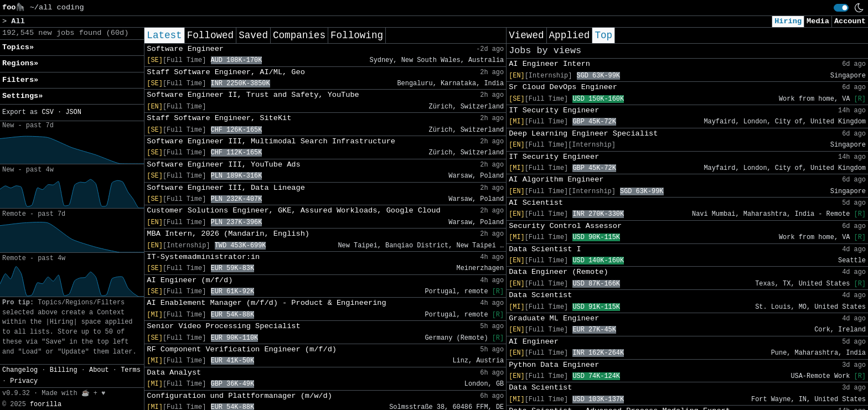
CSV (47, 112)
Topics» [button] (18, 47)
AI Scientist (536, 203)
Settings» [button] (22, 96)
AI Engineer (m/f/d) (190, 280)
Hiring (788, 21)
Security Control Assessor (565, 226)
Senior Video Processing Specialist (223, 326)
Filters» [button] (20, 80)
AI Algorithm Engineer (556, 180)
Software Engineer (185, 49)
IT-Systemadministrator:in (203, 257)
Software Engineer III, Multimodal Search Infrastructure (271, 141)
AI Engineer (534, 342)
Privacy (24, 381)
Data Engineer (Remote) (558, 272)
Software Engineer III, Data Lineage (226, 188)
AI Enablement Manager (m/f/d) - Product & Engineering (266, 303)
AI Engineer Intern (549, 64)
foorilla (46, 404)
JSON (73, 112)
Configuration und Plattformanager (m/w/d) (239, 396)
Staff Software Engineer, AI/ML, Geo (226, 72)
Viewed (526, 35)
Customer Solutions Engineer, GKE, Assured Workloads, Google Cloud (293, 211)
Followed (210, 35)
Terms (131, 370)
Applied (570, 35)
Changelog (20, 370)
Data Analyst (174, 373)
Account (850, 21)
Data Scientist (540, 295)
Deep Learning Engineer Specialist (583, 134)
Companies (299, 35)
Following (357, 35)
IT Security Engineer (554, 110)
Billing (64, 370)
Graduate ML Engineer (554, 318)
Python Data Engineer (554, 365)
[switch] (841, 8)
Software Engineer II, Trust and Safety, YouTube (253, 95)
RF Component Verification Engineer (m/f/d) (242, 349)
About (99, 370)
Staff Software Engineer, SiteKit (219, 118)
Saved (253, 35)
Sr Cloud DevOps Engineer (563, 87)
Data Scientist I (545, 249)
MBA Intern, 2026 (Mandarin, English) (228, 234)
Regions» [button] (20, 63)
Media (818, 21)
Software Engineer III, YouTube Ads (223, 165)
